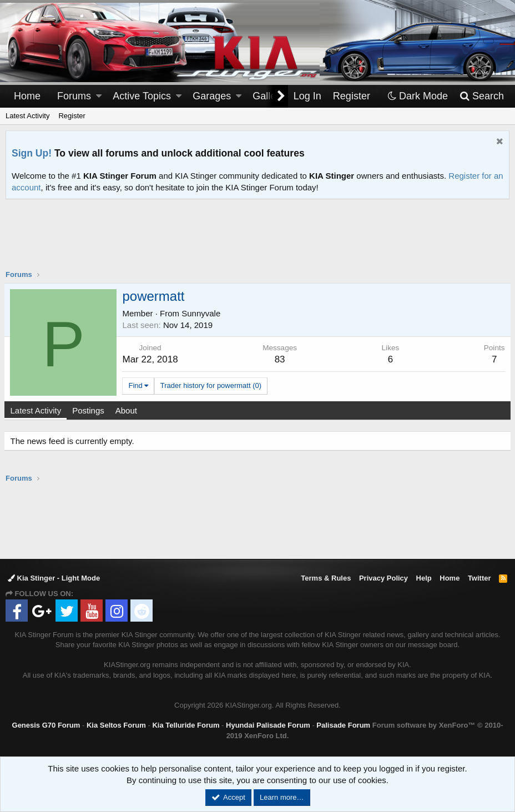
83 (280, 359)
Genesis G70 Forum (46, 725)
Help (424, 578)
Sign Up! (32, 153)
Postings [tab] (90, 410)
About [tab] (127, 410)
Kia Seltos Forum (116, 725)
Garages (212, 96)
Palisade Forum (343, 725)
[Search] (481, 96)
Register (72, 116)
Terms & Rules (326, 578)
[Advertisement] (257, 241)
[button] (99, 96)
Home (27, 96)
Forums (74, 96)
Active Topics (142, 96)
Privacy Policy (383, 578)
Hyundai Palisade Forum (268, 725)
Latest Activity (27, 116)
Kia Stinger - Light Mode (54, 578)
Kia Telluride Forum (186, 725)
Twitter (479, 578)
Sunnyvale (203, 313)
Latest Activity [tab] (37, 410)
